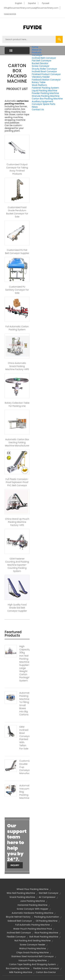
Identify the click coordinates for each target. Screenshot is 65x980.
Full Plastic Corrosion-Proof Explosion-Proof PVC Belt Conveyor (17, 482)
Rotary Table (39, 82)
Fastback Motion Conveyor (46, 80)
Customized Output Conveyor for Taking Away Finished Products (17, 169)
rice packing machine (46, 933)
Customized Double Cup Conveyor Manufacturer (24, 767)
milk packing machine (21, 972)
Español (32, 3)
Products (37, 52)
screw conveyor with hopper (32, 909)
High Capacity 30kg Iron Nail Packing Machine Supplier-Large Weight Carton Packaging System (24, 663)
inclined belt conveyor (19, 933)
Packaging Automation (47, 917)
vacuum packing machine (32, 960)
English (18, 3)
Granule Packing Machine (46, 96)
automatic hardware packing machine (32, 913)
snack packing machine (22, 897)
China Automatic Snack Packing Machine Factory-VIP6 (17, 366)
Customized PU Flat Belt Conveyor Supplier (17, 252)
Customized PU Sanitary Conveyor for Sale (17, 290)
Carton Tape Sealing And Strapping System (32, 964)
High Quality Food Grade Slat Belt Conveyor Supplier (17, 608)
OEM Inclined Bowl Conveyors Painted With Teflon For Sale (24, 738)
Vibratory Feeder (41, 77)
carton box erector (46, 972)
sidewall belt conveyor (20, 921)
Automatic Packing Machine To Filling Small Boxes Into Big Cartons (24, 704)
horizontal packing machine (32, 905)
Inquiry (15, 865)
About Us (37, 50)
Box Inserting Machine (18, 968)
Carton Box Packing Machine (47, 99)
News (35, 107)
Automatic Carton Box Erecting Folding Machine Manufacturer (17, 442)
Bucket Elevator (40, 63)
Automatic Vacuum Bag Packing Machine (24, 792)
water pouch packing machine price (32, 929)
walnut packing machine (32, 948)
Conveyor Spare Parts (44, 104)
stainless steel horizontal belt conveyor (32, 956)
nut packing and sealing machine (32, 941)
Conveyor (37, 55)
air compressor (47, 897)
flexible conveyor (16, 937)
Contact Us (38, 109)
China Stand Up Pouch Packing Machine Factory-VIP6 (17, 522)
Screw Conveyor (41, 66)
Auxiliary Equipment (42, 101)
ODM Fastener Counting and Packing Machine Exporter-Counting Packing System (17, 565)
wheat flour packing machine (32, 889)
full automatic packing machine (33, 925)
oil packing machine (47, 921)
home (35, 47)
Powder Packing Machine (45, 93)
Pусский (46, 3)
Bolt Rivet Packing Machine (44, 937)
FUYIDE (32, 27)
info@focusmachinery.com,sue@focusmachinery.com (31, 8)
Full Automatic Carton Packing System (17, 328)
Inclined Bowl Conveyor (44, 71)
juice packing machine (32, 901)
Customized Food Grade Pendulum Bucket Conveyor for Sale (17, 212)
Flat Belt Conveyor (42, 61)
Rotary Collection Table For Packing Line (17, 404)
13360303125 (10, 14)
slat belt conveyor (49, 893)
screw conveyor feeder (33, 945)
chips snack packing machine (33, 953)
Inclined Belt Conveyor (44, 58)
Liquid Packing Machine (45, 91)
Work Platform (39, 85)
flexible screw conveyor (46, 968)
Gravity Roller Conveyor (44, 69)
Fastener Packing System (45, 88)
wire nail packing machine (21, 893)
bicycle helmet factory (18, 917)
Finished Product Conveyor (46, 74)
